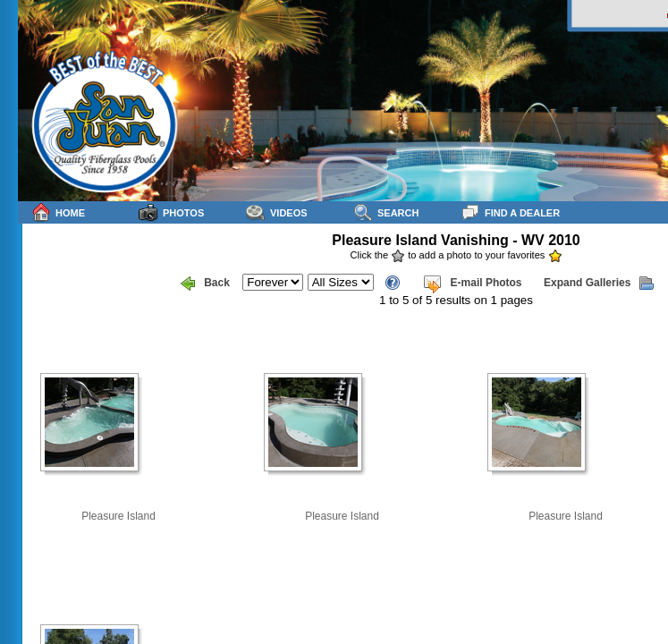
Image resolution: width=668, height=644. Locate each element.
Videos (277, 212)
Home (58, 212)
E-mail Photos (472, 284)
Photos (171, 212)
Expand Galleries (599, 284)
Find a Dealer (510, 212)
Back (205, 284)
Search (386, 212)
